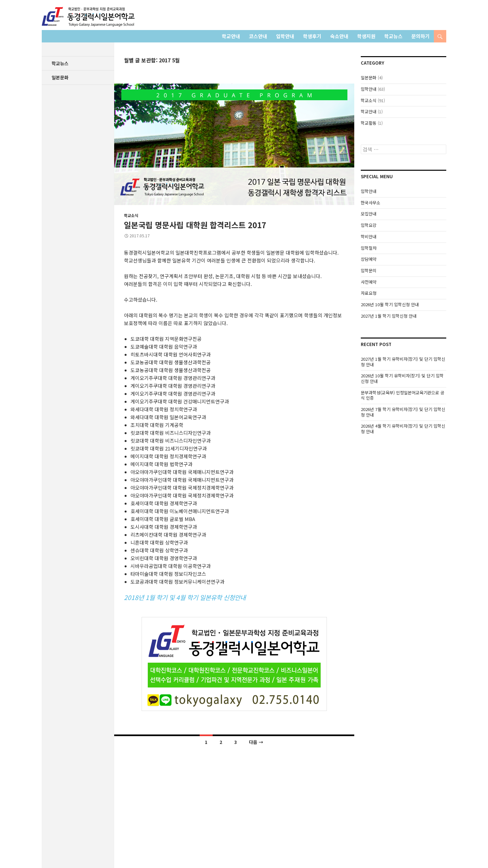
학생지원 (366, 36)
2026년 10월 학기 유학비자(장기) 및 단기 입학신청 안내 (402, 378)
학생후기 (312, 36)
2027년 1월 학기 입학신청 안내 (389, 316)
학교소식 (131, 215)
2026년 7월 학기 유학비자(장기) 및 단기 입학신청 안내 (403, 412)
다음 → (256, 742)
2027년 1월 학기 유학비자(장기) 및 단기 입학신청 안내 (403, 362)
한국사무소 (371, 203)
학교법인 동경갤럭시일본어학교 (88, 17)
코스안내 (258, 36)
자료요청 (369, 293)
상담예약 (369, 259)
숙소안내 (339, 36)
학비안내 (369, 237)
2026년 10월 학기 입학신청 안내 (390, 304)
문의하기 (420, 36)
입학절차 (369, 248)
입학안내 (285, 36)
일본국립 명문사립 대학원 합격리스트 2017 (195, 225)
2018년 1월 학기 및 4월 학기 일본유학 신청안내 (185, 597)
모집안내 (369, 214)
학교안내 (231, 36)
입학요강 (369, 225)
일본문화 (369, 78)
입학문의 (369, 270)
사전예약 (369, 282)
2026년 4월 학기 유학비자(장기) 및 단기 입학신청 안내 (403, 429)
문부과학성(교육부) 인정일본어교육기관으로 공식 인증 (403, 395)
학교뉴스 (393, 36)
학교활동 (369, 123)
